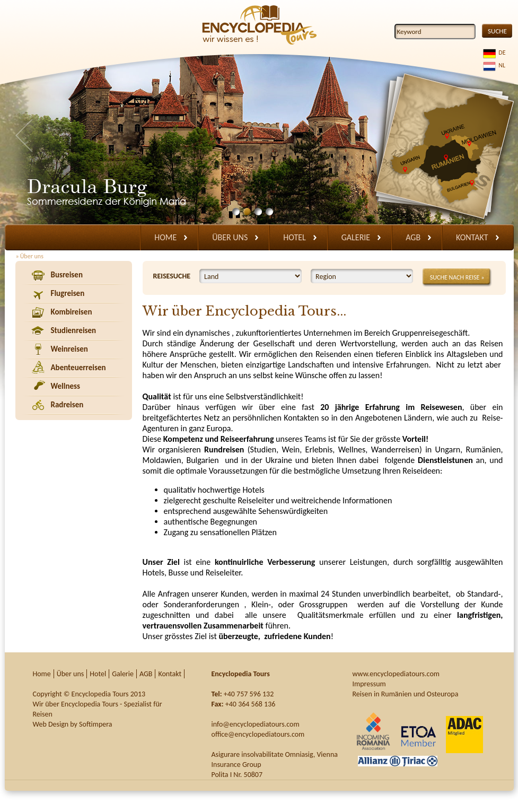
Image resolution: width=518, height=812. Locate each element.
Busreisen (67, 275)
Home (165, 237)
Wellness (66, 386)
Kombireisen (72, 312)
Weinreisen (69, 349)
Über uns (230, 237)
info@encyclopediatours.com (256, 724)
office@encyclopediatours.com (258, 734)
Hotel (294, 237)
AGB (413, 237)
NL (501, 65)
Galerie (356, 237)
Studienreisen (74, 330)
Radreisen (67, 405)
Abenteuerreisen (78, 368)
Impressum (369, 684)
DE (501, 53)
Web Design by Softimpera (73, 724)
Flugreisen (68, 293)
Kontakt (472, 237)
